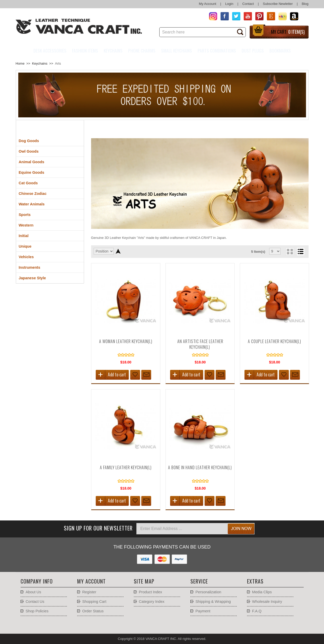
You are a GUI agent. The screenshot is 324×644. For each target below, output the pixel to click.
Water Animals (32, 204)
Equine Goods (32, 172)
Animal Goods (32, 162)
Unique (25, 246)
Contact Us (35, 602)
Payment (203, 611)
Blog (305, 4)
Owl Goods (29, 151)
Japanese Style (32, 278)
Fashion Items (85, 50)
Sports (25, 215)
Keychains (113, 50)
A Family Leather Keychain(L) (126, 467)
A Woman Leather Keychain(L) (126, 341)
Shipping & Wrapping (213, 602)
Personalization (208, 592)
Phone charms (142, 50)
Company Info (37, 581)
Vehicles (26, 257)
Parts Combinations (217, 50)
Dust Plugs (253, 50)
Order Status (93, 611)
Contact (248, 4)
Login (229, 4)
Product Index (151, 592)
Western (26, 225)
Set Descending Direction (118, 251)
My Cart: (288, 32)
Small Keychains (177, 50)
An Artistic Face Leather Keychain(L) (200, 344)
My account (91, 581)
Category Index (152, 602)
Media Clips (262, 592)
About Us (33, 592)
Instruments (30, 267)
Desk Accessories (50, 50)
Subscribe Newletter (278, 4)
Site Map (144, 581)
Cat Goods (28, 183)
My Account (208, 4)
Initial (24, 236)
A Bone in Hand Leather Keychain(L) (200, 467)
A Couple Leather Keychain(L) (274, 341)
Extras (255, 581)
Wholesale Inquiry (267, 602)
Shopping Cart (94, 602)
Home (20, 63)
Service (199, 581)
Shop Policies (37, 611)
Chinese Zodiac (33, 194)
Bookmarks (280, 50)
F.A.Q (257, 611)
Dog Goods (29, 141)
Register (89, 592)
